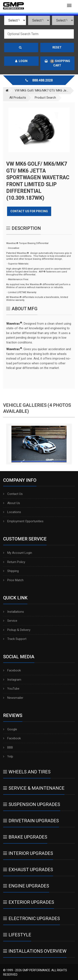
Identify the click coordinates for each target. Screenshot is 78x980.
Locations (12, 512)
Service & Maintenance (34, 788)
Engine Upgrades (26, 886)
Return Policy (14, 562)
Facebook (12, 670)
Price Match (13, 580)
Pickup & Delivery (17, 630)
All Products (18, 98)
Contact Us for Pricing (29, 211)
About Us (12, 503)
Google (10, 729)
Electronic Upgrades (32, 918)
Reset (57, 47)
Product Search (45, 98)
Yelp (8, 756)
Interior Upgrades (28, 853)
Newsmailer (13, 698)
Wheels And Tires (27, 772)
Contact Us (13, 494)
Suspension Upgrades (32, 804)
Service (10, 621)
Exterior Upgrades (29, 902)
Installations (14, 612)
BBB (8, 747)
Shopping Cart (57, 63)
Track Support (15, 639)
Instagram (12, 680)
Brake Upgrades (25, 837)
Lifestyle (17, 935)
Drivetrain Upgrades (31, 821)
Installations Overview (35, 951)
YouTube (11, 689)
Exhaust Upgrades (28, 870)
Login (21, 61)
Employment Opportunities (23, 521)
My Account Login (18, 553)
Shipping (11, 571)
